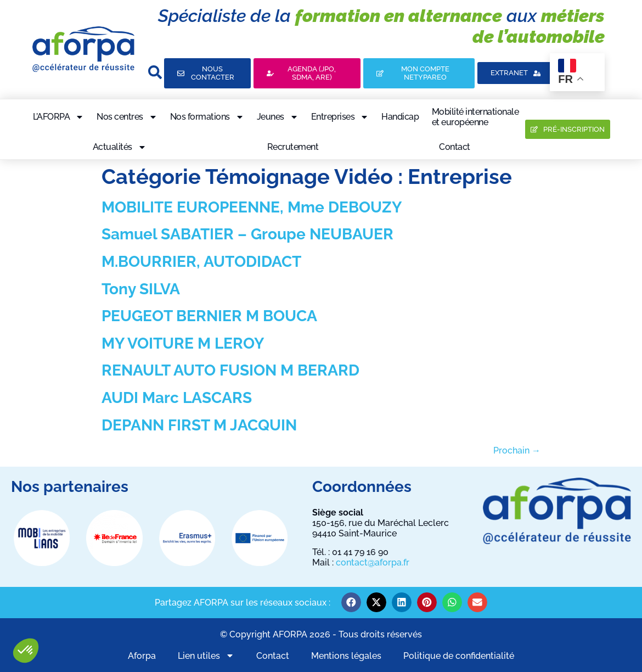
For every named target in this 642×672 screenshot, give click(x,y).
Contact (455, 147)
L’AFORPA (58, 117)
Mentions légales (346, 656)
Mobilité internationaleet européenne (475, 117)
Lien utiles (206, 656)
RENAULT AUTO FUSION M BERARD (230, 370)
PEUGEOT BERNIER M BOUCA (209, 316)
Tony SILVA (141, 289)
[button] (26, 651)
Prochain (517, 450)
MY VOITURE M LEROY (183, 343)
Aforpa (142, 656)
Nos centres (127, 117)
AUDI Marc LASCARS (177, 398)
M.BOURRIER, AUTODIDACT (201, 262)
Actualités (120, 147)
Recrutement (293, 147)
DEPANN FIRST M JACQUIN (199, 425)
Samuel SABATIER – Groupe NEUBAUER (247, 234)
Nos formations (207, 117)
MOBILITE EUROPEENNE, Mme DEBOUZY (252, 207)
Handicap (400, 117)
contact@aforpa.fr (373, 562)
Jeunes (278, 117)
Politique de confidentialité (459, 656)
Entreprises (340, 117)
